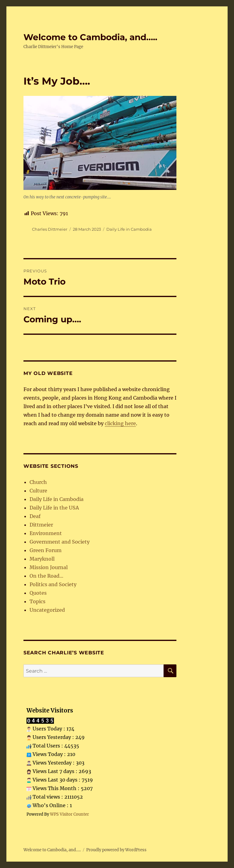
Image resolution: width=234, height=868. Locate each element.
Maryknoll (42, 559)
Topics (37, 601)
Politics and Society (53, 584)
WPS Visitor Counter (69, 814)
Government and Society (60, 542)
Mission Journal (49, 567)
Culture (38, 491)
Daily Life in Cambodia (129, 229)
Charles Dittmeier (50, 229)
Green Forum (46, 550)
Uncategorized (47, 610)
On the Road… (46, 576)
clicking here (120, 423)
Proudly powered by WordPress (116, 850)
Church (38, 482)
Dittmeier (41, 525)
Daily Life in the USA (54, 508)
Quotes (38, 593)
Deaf (35, 516)
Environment (46, 533)
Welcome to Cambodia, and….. (90, 37)
